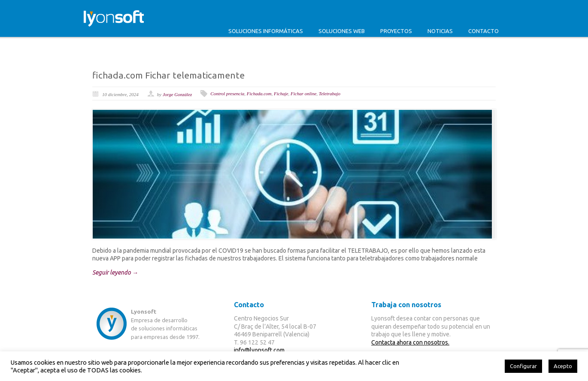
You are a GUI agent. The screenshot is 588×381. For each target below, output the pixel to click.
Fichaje (281, 94)
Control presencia (227, 94)
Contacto (483, 31)
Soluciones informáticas (266, 31)
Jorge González (177, 94)
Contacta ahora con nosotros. (410, 342)
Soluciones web (342, 31)
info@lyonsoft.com (259, 350)
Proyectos (396, 31)
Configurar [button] (523, 366)
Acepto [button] (563, 366)
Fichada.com (259, 94)
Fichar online (303, 94)
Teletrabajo (330, 94)
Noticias (440, 31)
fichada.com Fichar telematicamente (168, 75)
